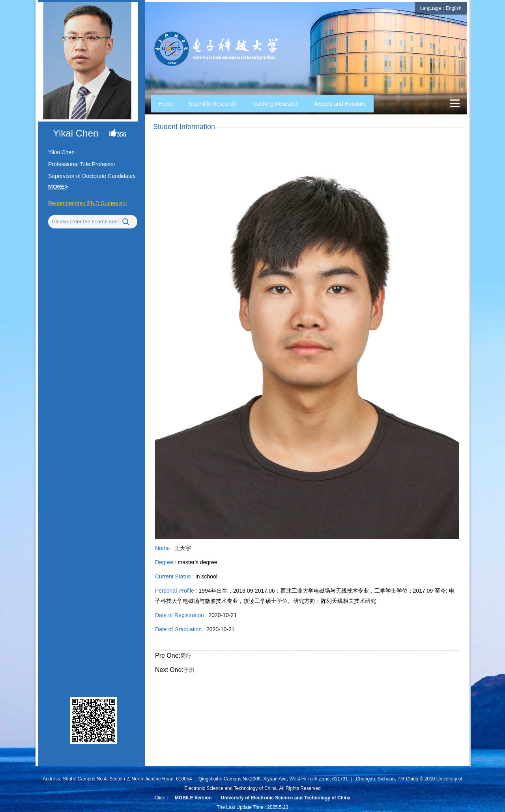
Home (166, 104)
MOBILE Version (193, 798)
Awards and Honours (340, 104)
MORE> (58, 187)
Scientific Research (212, 104)
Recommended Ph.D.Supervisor (88, 203)
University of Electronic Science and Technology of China (286, 798)
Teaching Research (275, 104)
